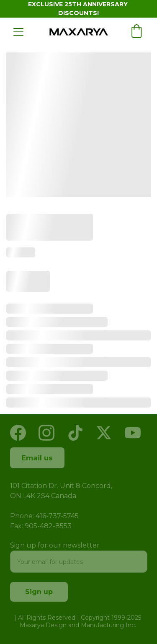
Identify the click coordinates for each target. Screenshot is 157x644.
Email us (37, 458)
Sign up (39, 592)
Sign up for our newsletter (55, 545)
